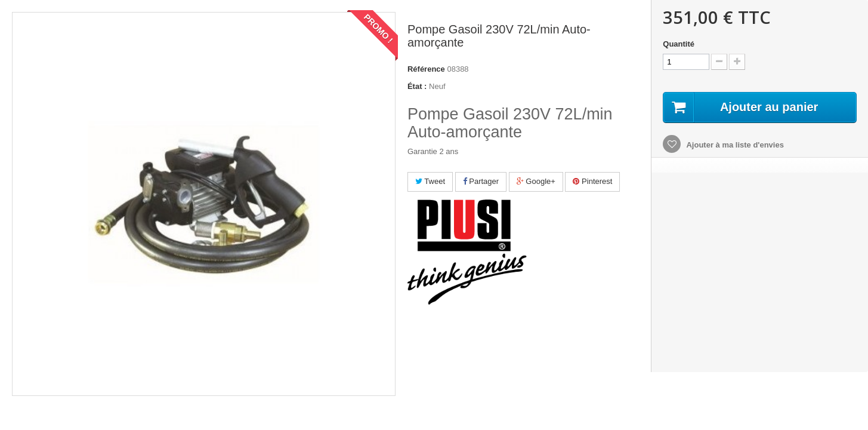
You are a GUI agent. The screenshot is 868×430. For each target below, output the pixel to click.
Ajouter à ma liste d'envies (734, 145)
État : (417, 86)
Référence (426, 69)
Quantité (679, 44)
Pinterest (592, 181)
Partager (481, 181)
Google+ (536, 181)
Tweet (430, 181)
